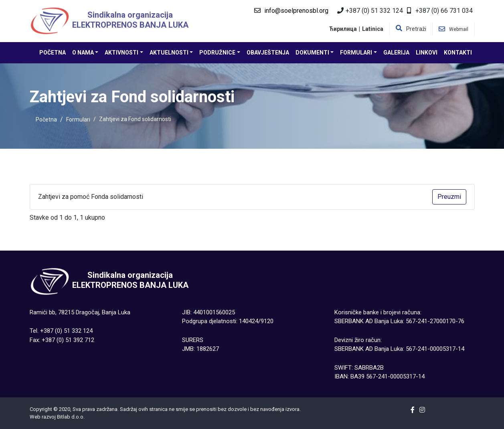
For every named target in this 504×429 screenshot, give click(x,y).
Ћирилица (343, 29)
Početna (53, 53)
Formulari (78, 119)
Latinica (373, 29)
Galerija (396, 53)
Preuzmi (449, 197)
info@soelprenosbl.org (296, 11)
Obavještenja (268, 53)
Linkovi (427, 53)
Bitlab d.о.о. (71, 417)
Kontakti (458, 53)
